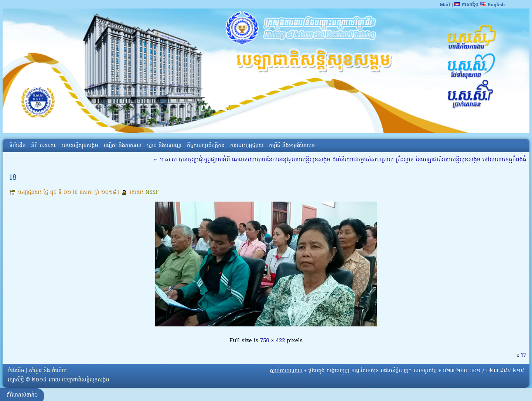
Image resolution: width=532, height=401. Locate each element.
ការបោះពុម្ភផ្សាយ (247, 146)
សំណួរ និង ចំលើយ (48, 371)
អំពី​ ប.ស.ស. (44, 146)
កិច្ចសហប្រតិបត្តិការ (206, 146)
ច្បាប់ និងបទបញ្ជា (164, 146)
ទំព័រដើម (17, 146)
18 (13, 178)
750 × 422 (272, 341)
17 (524, 356)
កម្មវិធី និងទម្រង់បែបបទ (292, 146)
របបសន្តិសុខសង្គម (80, 146)
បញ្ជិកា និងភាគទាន (123, 146)
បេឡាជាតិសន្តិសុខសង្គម (85, 380)
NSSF (152, 193)
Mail (445, 5)
